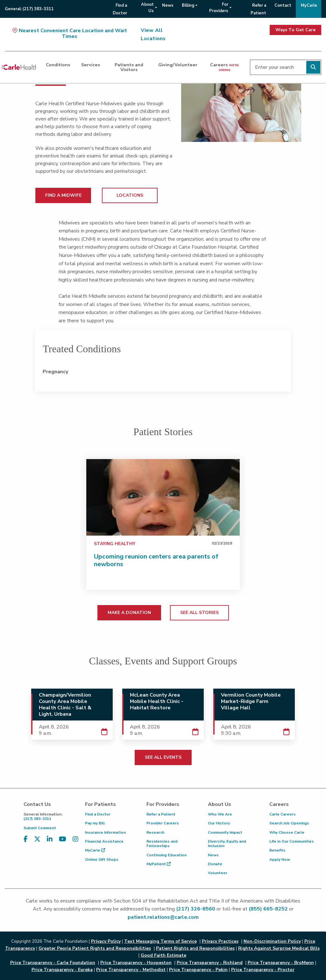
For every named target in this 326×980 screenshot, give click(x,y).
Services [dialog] (91, 65)
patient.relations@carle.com (163, 917)
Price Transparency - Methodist (131, 970)
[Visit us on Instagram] (75, 843)
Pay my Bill (95, 823)
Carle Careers (283, 814)
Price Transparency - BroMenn (281, 963)
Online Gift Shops (102, 859)
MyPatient (159, 864)
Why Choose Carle (287, 832)
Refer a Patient (161, 814)
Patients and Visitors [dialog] (129, 67)
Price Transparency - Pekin (198, 970)
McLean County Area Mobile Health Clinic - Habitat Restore (157, 701)
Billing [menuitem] (188, 5)
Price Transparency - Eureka (62, 970)
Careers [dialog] (225, 67)
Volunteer (218, 873)
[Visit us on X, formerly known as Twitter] (37, 843)
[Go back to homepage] (19, 67)
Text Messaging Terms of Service (160, 941)
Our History (219, 823)
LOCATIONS (130, 195)
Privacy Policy (106, 941)
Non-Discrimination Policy (272, 941)
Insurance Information (105, 832)
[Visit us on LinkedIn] (50, 843)
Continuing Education (167, 855)
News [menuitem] (168, 5)
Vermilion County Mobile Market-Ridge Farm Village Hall (251, 701)
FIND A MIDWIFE (63, 195)
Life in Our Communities (292, 841)
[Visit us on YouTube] (63, 843)
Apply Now (280, 859)
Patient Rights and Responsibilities (195, 948)
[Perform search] (313, 67)
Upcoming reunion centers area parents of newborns (156, 560)
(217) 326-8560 (196, 909)
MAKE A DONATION (129, 613)
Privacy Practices (220, 941)
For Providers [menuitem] (219, 8)
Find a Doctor (98, 814)
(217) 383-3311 (50, 817)
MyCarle (95, 850)
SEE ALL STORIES (199, 613)
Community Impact (225, 832)
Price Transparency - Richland (210, 963)
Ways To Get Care (295, 30)
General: (29, 9)
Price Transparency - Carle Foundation (53, 963)
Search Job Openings (289, 823)
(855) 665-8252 (268, 909)
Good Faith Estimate (163, 955)
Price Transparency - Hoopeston (136, 963)
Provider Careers (163, 823)
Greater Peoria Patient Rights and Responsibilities (95, 948)
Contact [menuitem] (283, 5)
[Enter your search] (286, 67)
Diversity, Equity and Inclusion (227, 844)
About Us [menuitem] (147, 8)
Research (155, 832)
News (213, 855)
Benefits (277, 850)
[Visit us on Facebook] (26, 843)
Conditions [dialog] (58, 65)
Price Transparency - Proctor (263, 970)
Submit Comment (40, 828)
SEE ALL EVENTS (163, 757)
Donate (215, 864)
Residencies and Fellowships (162, 844)
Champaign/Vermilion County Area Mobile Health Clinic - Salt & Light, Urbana (65, 705)
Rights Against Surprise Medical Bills (279, 948)
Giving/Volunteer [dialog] (178, 65)
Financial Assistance (104, 841)
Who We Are (220, 814)
